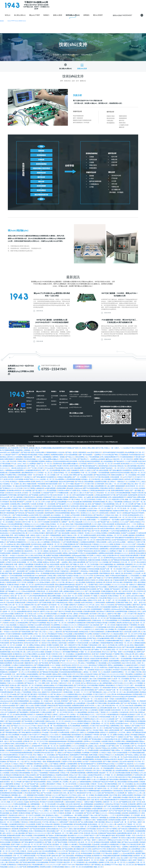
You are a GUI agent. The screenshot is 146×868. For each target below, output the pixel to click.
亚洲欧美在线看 (20, 603)
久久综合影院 (110, 605)
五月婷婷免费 (99, 484)
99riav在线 (66, 766)
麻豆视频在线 (51, 529)
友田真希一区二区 (6, 715)
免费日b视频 (91, 520)
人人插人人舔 (100, 706)
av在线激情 (101, 459)
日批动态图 (128, 632)
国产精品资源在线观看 (71, 632)
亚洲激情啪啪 (102, 679)
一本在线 (53, 667)
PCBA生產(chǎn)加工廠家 (62, 436)
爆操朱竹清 (46, 692)
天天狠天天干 (15, 768)
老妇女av (101, 699)
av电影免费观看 (50, 488)
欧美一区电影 (110, 699)
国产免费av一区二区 (98, 650)
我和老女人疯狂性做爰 (59, 643)
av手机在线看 (75, 515)
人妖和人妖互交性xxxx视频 (116, 542)
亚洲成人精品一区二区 (49, 486)
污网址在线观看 (101, 542)
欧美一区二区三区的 (108, 493)
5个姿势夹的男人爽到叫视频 (78, 506)
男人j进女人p (74, 782)
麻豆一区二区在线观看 (33, 493)
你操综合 (74, 533)
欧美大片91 (72, 674)
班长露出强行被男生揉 (36, 511)
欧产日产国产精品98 (116, 811)
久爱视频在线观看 (139, 643)
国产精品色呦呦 (68, 849)
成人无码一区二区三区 (8, 645)
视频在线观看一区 (30, 457)
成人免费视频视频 (137, 650)
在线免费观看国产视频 (71, 587)
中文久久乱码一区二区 (96, 558)
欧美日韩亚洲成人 (88, 603)
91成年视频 (14, 703)
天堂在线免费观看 (114, 616)
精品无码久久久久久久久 (21, 838)
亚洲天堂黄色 (74, 466)
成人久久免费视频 (44, 542)
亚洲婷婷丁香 (96, 681)
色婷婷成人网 (101, 582)
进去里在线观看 (60, 616)
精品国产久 (134, 560)
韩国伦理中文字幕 (118, 499)
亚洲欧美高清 (111, 849)
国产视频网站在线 (125, 802)
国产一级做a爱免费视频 (128, 730)
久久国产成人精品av (55, 694)
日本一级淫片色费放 (19, 674)
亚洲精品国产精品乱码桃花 (57, 723)
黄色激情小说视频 (30, 667)
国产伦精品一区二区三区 (36, 466)
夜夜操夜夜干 (42, 520)
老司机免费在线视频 (24, 569)
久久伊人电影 (97, 524)
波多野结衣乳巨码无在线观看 (120, 473)
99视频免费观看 (56, 535)
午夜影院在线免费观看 (108, 766)
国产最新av (26, 782)
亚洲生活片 (98, 452)
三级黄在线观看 (100, 603)
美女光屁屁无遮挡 (38, 589)
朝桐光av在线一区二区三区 (55, 721)
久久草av (97, 493)
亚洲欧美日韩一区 (21, 614)
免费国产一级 (66, 522)
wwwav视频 (10, 737)
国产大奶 (90, 493)
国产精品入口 (70, 457)
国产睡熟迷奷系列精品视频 (28, 455)
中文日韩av (104, 797)
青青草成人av (109, 540)
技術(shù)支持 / (87, 55)
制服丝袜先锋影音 (123, 625)
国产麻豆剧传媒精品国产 (35, 860)
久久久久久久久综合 (132, 488)
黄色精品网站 (89, 806)
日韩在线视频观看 (39, 835)
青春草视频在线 (105, 573)
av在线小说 (37, 851)
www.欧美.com (5, 452)
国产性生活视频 (101, 587)
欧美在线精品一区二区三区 (135, 549)
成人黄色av (111, 482)
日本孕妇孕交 (96, 479)
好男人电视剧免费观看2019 (109, 457)
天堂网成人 (16, 791)
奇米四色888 (140, 547)
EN (142, 15)
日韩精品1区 (94, 598)
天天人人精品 (141, 482)
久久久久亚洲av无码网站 (99, 533)
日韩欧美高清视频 (55, 800)
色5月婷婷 (93, 614)
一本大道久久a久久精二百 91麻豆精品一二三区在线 (17, 540)
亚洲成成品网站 (23, 623)
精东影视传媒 (103, 466)
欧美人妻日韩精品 (138, 638)
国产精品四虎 (30, 513)
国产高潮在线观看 (25, 632)
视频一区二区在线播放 (133, 499)
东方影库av (9, 849)
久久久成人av (32, 542)
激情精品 (40, 497)
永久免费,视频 (94, 643)
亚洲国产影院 (93, 585)
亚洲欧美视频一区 (95, 571)
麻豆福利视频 (132, 466)
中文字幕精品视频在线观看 (64, 685)
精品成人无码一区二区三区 (86, 540)
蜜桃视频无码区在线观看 (88, 589)
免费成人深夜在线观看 (70, 553)
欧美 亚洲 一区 (5, 549)
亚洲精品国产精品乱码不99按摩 (133, 513)
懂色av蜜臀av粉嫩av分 (51, 459)
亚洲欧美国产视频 (6, 573)
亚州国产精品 (92, 638)
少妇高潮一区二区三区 (47, 479)
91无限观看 (94, 753)
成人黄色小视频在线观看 (28, 484)
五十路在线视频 (101, 663)
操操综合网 (100, 540)
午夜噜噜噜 (133, 625)
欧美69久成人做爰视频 (10, 499)
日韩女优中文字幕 (70, 508)
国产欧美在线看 (122, 495)
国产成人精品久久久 (39, 491)
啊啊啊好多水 (105, 757)
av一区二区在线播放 (130, 475)
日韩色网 (36, 753)
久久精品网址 (114, 712)
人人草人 (40, 459)
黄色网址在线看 (46, 867)
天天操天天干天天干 (123, 685)
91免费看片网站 (11, 475)
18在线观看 (41, 484)
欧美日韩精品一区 (9, 486)
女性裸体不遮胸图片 (84, 723)
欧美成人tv (11, 766)
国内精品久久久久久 (122, 553)
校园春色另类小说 (31, 605)
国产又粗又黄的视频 (67, 659)
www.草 (96, 529)
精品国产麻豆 (65, 564)
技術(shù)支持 (108, 436)
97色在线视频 (59, 468)
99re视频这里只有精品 (55, 634)
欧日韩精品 (135, 773)
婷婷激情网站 (36, 486)
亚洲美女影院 (104, 513)
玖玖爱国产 (43, 723)
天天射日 (31, 797)
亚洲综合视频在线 (131, 721)
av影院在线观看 (60, 531)
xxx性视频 (102, 746)
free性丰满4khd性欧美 (107, 529)
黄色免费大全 (17, 538)
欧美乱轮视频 (62, 486)
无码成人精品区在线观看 (36, 600)
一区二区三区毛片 (119, 468)
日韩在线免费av (26, 661)
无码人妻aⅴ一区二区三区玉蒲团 (116, 484)
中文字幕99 (108, 578)
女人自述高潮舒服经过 (56, 638)
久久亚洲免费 (120, 793)
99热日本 (36, 611)
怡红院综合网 (14, 800)
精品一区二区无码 (121, 515)
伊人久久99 (138, 564)
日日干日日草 (101, 715)
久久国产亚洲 (23, 578)
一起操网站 (97, 455)
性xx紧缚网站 (60, 479)
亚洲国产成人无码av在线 (82, 650)
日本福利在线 (124, 712)
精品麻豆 (52, 620)
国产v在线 (73, 701)
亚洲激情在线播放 (70, 538)
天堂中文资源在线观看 (120, 753)
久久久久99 (61, 851)
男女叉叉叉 (106, 652)
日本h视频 (48, 860)
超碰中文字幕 (112, 614)
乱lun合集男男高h (129, 853)
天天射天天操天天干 (40, 506)
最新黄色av (73, 497)
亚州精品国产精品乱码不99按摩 (15, 858)
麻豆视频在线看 (121, 627)
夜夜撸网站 (136, 506)
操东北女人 (83, 616)
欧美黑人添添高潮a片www (119, 723)
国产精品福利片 (119, 461)
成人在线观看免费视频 (120, 771)
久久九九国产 (125, 522)
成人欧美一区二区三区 (25, 598)
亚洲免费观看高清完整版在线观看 (11, 793)
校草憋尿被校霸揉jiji (92, 517)
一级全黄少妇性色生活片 (18, 468)
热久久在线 (30, 706)
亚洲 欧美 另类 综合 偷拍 (114, 582)
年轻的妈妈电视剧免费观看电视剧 (60, 517)
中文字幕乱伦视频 (81, 558)
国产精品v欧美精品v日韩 (102, 475)
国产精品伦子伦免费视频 (38, 623)
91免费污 (78, 737)
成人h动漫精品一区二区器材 (10, 484)
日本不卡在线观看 (44, 522)
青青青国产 (21, 502)
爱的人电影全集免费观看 (77, 562)
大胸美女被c (4, 647)
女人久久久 (84, 665)
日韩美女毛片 (106, 634)
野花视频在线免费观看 (75, 741)
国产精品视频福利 (48, 594)
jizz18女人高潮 (9, 699)
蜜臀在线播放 (81, 730)
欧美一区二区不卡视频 (66, 484)
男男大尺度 (52, 777)
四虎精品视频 (61, 488)
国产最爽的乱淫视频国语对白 (17, 542)
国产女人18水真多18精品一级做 (14, 609)
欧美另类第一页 (108, 571)
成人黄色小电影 (68, 524)
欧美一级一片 (103, 600)
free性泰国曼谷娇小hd (137, 455)
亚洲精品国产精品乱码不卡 (122, 851)
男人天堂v (43, 632)
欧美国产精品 (29, 479)
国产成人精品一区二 (21, 728)
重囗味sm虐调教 (72, 616)
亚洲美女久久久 (86, 513)
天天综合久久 (58, 652)
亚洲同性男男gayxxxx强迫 (113, 558)
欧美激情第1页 (56, 522)
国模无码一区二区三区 (111, 802)
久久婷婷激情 (93, 710)
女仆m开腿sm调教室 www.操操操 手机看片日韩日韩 (41, 654)
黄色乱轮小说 (122, 466)
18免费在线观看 (93, 750)
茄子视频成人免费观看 (58, 764)
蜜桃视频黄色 (124, 779)
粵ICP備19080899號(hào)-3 (97, 442)
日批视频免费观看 (15, 473)
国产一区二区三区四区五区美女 (63, 712)
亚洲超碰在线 (85, 618)
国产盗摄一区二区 (128, 589)
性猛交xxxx (78, 488)
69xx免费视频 (130, 452)
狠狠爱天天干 (20, 477)
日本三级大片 (97, 771)
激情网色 (108, 697)
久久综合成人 (35, 768)
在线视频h (49, 652)
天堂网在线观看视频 (20, 804)
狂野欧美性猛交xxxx (82, 744)
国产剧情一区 (64, 661)
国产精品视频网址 (23, 712)
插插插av (45, 659)
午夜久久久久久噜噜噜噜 (15, 683)
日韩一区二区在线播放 (66, 654)
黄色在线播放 (51, 831)
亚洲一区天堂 (57, 717)
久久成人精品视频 (10, 625)
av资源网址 (45, 739)
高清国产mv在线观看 (128, 533)
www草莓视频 (128, 652)
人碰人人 (106, 692)
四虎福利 (143, 842)
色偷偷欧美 (75, 470)
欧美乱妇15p (27, 865)
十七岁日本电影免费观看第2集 (120, 531)
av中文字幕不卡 (129, 477)
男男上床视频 (38, 562)
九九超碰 (127, 665)
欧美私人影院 (66, 470)
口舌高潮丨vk (139, 573)
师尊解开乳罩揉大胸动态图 (61, 860)
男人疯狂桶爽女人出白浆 (85, 508)
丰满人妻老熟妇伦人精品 (50, 815)
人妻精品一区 (129, 641)
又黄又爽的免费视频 (110, 784)
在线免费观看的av (121, 699)
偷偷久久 (61, 753)
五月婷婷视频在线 (101, 616)
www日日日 (27, 517)
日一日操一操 (130, 656)
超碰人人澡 (35, 806)
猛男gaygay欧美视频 (79, 555)
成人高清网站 (113, 748)
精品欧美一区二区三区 (55, 544)
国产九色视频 (30, 571)
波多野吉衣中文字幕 (46, 495)
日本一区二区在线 (62, 475)
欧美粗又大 (29, 477)
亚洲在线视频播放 (24, 773)
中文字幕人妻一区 (117, 757)
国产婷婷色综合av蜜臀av (124, 605)
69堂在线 (108, 706)
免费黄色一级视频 (59, 457)
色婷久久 (110, 679)
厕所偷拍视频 (56, 627)
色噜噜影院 (16, 553)
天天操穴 (41, 468)
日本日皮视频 (111, 786)
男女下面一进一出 (54, 679)
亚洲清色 (65, 800)
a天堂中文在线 (118, 683)
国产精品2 (48, 715)
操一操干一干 (44, 791)
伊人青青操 (20, 520)
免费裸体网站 (104, 549)
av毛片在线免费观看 (71, 455)
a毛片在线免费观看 (18, 708)
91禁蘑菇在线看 (63, 493)
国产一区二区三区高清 (108, 625)
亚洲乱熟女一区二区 (47, 547)
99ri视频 (84, 645)
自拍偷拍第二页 (77, 547)
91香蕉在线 (114, 576)
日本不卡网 (15, 851)
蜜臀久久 (90, 779)
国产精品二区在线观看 (64, 629)
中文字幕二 (141, 517)
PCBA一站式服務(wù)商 (47, 436)
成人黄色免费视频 (88, 482)
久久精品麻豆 (108, 670)
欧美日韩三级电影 (100, 551)
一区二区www (71, 723)
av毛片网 (41, 697)
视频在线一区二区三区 (92, 667)
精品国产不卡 (79, 484)
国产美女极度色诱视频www (46, 775)
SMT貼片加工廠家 (75, 436)
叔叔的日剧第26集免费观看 (129, 555)
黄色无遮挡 (23, 499)
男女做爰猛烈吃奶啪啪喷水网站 (131, 806)
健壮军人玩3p (50, 600)
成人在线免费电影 (80, 703)
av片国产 (86, 762)
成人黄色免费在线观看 (21, 616)
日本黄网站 (112, 623)
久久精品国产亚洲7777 (10, 455)
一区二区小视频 (129, 672)
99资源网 (38, 777)
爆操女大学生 (75, 513)
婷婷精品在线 (5, 526)
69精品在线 (51, 706)
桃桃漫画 (132, 535)
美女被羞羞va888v (114, 703)
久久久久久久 (75, 827)
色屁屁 (80, 594)
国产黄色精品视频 (95, 739)
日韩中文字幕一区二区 (29, 522)
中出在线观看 (31, 824)
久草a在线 (91, 616)
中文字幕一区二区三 (116, 692)
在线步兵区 (81, 771)
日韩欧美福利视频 (67, 549)
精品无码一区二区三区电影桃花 (32, 685)
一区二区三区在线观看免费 (9, 719)
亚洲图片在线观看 (53, 645)
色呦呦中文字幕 (104, 862)
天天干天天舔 (22, 582)
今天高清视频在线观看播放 (59, 699)
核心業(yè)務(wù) (20, 15)
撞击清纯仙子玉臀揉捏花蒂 (45, 571)
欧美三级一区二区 (131, 809)
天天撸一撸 (120, 526)
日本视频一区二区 (44, 818)
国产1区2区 (96, 531)
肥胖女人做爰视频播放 (44, 457)
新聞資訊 (86, 15)
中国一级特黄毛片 (31, 520)
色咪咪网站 (32, 647)
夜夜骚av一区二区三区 (115, 535)
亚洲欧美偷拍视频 (61, 835)
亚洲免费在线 (39, 564)
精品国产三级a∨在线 (89, 679)
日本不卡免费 (72, 594)
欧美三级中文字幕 (82, 710)
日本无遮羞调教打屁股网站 (36, 461)
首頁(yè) (8, 15)
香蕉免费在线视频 (99, 502)
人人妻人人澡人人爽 (131, 526)
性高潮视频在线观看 (40, 679)
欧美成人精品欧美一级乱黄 (18, 647)
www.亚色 (90, 452)
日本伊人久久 (80, 591)
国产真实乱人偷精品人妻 (37, 616)
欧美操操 (9, 517)
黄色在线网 (140, 553)
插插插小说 (47, 551)
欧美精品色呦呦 (53, 661)
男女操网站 (129, 674)
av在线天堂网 (34, 515)
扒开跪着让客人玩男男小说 (117, 645)
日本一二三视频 (119, 656)
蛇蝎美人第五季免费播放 (40, 517)
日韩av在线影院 (54, 670)
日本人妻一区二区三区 (129, 562)
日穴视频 (118, 638)
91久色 (70, 502)
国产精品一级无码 (72, 452)
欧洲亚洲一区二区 (7, 587)
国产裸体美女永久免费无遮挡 (67, 647)
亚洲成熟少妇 (106, 560)
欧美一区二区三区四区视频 (89, 564)
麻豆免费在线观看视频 (100, 497)
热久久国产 (54, 611)
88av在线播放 (36, 730)
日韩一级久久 (103, 645)
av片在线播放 (133, 587)
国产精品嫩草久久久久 (64, 504)
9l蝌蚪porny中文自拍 (133, 609)
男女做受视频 (52, 491)
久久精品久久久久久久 (69, 625)
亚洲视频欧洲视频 (93, 732)
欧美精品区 (8, 775)
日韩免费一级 (138, 815)
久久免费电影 (32, 464)
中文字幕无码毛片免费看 (78, 779)
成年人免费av (140, 654)
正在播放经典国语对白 (26, 665)
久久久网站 (18, 710)
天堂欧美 (6, 623)
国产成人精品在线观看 (101, 470)
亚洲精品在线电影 (25, 589)
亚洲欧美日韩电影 (13, 585)
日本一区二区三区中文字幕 (127, 517)
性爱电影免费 (138, 694)
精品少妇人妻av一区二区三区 (57, 623)
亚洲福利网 (26, 504)
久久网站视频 (141, 786)
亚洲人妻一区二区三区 (18, 596)
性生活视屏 (97, 853)
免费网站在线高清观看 (74, 531)
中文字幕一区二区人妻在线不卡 (133, 840)
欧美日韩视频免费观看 (22, 701)
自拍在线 (68, 721)
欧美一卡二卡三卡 (83, 692)
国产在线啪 (136, 726)
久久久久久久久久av (90, 522)
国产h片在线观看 (138, 520)
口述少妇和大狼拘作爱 (126, 762)
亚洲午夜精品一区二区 (15, 618)
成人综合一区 (98, 768)
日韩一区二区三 (98, 728)
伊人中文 (29, 744)
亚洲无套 (86, 659)
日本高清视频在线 (10, 569)
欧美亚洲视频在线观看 (74, 719)
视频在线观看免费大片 (76, 840)
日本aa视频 (60, 804)
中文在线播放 (96, 741)
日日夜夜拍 (33, 690)
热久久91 (96, 513)
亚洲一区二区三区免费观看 (89, 827)
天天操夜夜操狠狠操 (126, 457)
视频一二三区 (122, 614)
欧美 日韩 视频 (89, 486)
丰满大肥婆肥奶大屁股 (108, 594)
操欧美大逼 (109, 580)
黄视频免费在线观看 (93, 757)
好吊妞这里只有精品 (91, 674)
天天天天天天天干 (71, 526)
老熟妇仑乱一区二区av (15, 567)
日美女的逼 (113, 466)
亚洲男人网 (136, 632)
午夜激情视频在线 (113, 715)
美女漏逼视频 (140, 558)
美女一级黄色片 (126, 726)
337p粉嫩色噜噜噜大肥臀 (64, 600)
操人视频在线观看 (111, 701)
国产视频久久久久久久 (100, 813)
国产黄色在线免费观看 (38, 782)
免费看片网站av (139, 459)
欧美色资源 (125, 464)
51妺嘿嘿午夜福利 (41, 526)
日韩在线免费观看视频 (62, 513)
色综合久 (10, 710)
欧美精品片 (14, 482)
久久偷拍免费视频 (81, 712)
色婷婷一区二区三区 (9, 611)
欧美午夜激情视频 (8, 513)
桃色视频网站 (76, 473)
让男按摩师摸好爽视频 (73, 479)
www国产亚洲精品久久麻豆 (20, 549)
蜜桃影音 (10, 638)
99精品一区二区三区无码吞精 (85, 499)
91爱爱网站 (87, 719)
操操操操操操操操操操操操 (58, 741)
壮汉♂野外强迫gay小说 (62, 827)
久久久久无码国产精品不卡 (32, 681)
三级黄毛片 (52, 567)
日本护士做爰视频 (69, 791)
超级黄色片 (28, 506)
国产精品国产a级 (104, 522)
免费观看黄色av (134, 829)
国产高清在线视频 (39, 609)
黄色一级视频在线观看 (100, 647)
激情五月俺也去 (18, 506)
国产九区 (124, 703)
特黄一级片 (118, 591)
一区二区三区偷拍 (35, 636)
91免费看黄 (69, 703)
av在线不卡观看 (5, 511)
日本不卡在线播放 (105, 506)
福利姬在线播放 (49, 685)
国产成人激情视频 (17, 497)
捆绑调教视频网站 (89, 759)
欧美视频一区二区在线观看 (46, 504)
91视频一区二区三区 (27, 585)
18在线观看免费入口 (39, 865)
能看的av (49, 461)
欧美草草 (65, 506)
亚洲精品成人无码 (130, 502)
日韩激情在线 (83, 560)
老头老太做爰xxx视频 (52, 697)
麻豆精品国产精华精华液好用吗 (30, 800)
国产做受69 (99, 788)
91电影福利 (124, 715)
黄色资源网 (130, 831)
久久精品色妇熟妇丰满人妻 (19, 533)
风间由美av (85, 571)
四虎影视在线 (91, 582)
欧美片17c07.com (69, 865)
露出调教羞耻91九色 (68, 520)
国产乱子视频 (123, 607)
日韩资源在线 (55, 542)
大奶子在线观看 (37, 750)
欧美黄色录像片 (92, 511)
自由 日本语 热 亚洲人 (76, 607)
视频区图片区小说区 (31, 663)
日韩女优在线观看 (108, 524)
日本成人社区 (69, 468)
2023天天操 (134, 712)
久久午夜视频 (138, 683)
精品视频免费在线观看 (12, 661)
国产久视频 (107, 762)
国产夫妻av (132, 788)
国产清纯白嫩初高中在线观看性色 (121, 470)
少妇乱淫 (7, 764)
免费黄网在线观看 (57, 455)
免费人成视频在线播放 (67, 591)
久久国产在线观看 (132, 461)
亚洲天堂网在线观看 (55, 506)
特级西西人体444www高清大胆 (114, 609)
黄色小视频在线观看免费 (69, 598)
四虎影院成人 (106, 681)
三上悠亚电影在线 (21, 466)
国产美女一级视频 (103, 589)
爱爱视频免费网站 (33, 867)
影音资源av (69, 573)
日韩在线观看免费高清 (10, 755)
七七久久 (29, 609)
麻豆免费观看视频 (86, 502)
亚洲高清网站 (133, 551)
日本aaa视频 (68, 634)
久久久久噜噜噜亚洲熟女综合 (72, 694)
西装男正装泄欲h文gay (125, 623)
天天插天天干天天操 (26, 755)
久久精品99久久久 (88, 629)
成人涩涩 (27, 730)
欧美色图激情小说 (32, 650)
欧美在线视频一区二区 (25, 562)
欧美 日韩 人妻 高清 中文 (68, 793)
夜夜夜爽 (11, 477)
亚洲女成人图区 (20, 670)
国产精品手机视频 (61, 842)
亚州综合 (52, 629)
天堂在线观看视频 (108, 504)
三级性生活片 (63, 683)
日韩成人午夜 (65, 773)
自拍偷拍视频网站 (92, 553)
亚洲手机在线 (66, 665)
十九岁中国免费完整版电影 (70, 542)
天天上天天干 (64, 829)
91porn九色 (61, 744)
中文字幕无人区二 (6, 515)
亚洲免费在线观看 (89, 611)
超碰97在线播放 (126, 520)
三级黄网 (110, 587)
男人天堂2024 (139, 591)
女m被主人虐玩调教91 (16, 594)
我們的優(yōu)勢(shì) (73, 15)
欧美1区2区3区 (128, 591)
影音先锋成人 (129, 573)
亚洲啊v (10, 697)
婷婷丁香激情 (138, 860)
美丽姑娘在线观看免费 (75, 486)
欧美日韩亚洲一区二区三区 (135, 486)
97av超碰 (13, 694)
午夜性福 (48, 795)
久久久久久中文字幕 (136, 464)
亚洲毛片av (49, 511)
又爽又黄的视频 (100, 822)
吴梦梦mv (136, 470)
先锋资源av (12, 748)
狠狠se (55, 674)
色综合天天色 (46, 643)
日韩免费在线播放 (114, 533)
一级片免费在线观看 (20, 797)
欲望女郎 (128, 479)
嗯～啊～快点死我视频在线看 (57, 726)
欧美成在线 (89, 529)
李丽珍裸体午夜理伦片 (108, 488)
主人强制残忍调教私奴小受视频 (39, 699)
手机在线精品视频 (85, 844)
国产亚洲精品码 (115, 562)
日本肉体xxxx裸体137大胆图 (67, 491)
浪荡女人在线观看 (75, 603)
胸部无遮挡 (50, 533)
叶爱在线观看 (5, 643)
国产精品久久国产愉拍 (86, 748)
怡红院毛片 (63, 838)
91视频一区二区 (123, 551)
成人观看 (25, 690)
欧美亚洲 (132, 553)
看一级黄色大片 (132, 585)
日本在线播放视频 (16, 576)
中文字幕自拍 (15, 526)
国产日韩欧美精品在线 (84, 544)
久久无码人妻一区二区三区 (104, 464)
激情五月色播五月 (135, 667)
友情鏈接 (36, 436)
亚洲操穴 (80, 667)
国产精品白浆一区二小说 (56, 526)
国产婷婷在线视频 (104, 847)
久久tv (36, 479)
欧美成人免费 (55, 562)
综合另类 (13, 461)
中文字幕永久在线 (75, 795)
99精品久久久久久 (113, 598)
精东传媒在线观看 (52, 484)
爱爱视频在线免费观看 (135, 529)
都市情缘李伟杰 (23, 495)
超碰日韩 (9, 571)
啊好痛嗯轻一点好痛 (81, 573)
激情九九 (83, 732)
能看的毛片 (120, 488)
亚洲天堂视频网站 (136, 540)
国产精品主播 (22, 531)
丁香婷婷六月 (104, 712)
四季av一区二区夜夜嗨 (133, 578)
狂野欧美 (26, 741)
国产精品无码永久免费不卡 (106, 526)
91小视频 (94, 596)
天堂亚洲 (18, 522)
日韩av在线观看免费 (28, 591)
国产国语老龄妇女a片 (121, 540)
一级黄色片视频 (88, 802)
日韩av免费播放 (122, 849)
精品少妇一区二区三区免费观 (78, 739)
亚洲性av (141, 712)
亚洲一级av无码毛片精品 (52, 549)
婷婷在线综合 (140, 766)
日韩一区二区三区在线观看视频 (82, 867)
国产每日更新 (60, 560)
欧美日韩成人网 (40, 555)
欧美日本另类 (9, 479)
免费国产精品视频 (52, 555)
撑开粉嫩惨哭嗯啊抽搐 (71, 652)
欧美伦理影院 (54, 591)
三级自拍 (98, 748)
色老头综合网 (134, 708)
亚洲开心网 (70, 567)
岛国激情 (24, 791)
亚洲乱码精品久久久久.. (38, 676)
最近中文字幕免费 (128, 558)
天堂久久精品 (35, 838)
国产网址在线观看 (46, 674)
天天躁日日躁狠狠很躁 (97, 632)
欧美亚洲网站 (42, 853)
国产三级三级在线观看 (62, 533)
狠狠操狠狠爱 (120, 486)
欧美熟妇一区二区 (12, 589)
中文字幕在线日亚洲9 (92, 607)
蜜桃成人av (62, 771)
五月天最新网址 (28, 567)
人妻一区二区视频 (88, 795)
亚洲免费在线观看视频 (78, 773)
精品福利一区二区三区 (54, 759)
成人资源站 (123, 788)
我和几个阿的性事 (62, 580)
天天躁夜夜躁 (80, 529)
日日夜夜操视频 (101, 627)
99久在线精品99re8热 (129, 827)
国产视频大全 (75, 564)
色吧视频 (30, 582)
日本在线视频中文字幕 (72, 618)
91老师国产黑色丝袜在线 (85, 551)
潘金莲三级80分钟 (6, 627)
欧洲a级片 (3, 598)
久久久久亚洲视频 (79, 746)
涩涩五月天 (76, 665)
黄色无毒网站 (43, 757)
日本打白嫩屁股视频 (51, 482)
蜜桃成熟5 (19, 459)
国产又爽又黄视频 (70, 638)
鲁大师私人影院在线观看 (17, 744)
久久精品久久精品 (100, 555)
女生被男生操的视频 (20, 715)
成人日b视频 (110, 629)
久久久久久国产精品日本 (60, 795)
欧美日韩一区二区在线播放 (77, 511)
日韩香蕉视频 (22, 475)
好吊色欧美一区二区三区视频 (46, 475)
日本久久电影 (46, 502)
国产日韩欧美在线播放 (21, 515)
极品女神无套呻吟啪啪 (67, 482)
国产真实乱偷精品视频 (71, 589)
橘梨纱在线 (142, 585)
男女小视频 (24, 511)
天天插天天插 (94, 726)
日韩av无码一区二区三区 (123, 768)
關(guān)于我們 (34, 15)
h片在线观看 (23, 703)
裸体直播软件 (111, 685)
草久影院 (141, 625)
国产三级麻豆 (21, 706)
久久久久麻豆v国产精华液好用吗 (103, 793)
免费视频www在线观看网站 (15, 470)
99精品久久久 (110, 755)
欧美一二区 (8, 791)
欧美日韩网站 (102, 535)
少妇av (65, 596)
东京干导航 (36, 538)
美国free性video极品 (60, 511)
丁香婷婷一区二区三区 (134, 824)
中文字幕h (73, 459)
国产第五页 (88, 813)
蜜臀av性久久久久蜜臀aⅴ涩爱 (71, 679)
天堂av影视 (102, 598)
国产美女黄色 (103, 815)
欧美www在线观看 (9, 706)
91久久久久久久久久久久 (69, 663)
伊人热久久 (126, 650)
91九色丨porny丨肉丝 (19, 464)
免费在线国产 (16, 452)
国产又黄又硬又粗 (80, 685)
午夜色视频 (21, 607)
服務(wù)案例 (58, 15)
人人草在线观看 (134, 576)
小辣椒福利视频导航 (105, 511)
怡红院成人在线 (60, 641)
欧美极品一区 (86, 479)
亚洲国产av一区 (82, 750)
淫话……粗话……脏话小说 (45, 531)
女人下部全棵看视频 (92, 457)
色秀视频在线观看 (29, 580)
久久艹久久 (72, 551)
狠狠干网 (82, 858)
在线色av (10, 544)
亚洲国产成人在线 (48, 730)
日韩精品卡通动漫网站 (65, 477)
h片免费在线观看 (39, 721)
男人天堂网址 (64, 782)
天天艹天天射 (32, 468)
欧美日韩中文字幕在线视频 (44, 540)
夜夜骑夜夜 (82, 452)
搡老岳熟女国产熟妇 (23, 656)
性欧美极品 (138, 795)
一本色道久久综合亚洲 (128, 547)
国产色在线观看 (27, 721)
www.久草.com (84, 598)
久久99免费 (61, 614)
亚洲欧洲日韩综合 (87, 515)
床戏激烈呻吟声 (37, 746)
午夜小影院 (136, 768)
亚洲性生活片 (75, 732)
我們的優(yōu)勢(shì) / (71, 55)
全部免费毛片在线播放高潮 (77, 623)
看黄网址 (99, 636)
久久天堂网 (4, 744)
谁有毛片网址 (35, 629)
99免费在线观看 (5, 553)
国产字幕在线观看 (129, 647)
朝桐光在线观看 (117, 475)
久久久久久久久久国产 (129, 544)
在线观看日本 (74, 858)
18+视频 (33, 809)
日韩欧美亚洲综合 (30, 497)
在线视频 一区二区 (22, 645)
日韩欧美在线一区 (42, 591)
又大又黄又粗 (5, 641)
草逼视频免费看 (109, 768)
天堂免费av (51, 853)
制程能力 (46, 15)
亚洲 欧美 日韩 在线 (91, 833)
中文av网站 (89, 634)
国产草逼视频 (34, 495)
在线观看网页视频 (121, 611)
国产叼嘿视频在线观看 (42, 665)
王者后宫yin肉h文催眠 (35, 499)
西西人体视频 (63, 674)
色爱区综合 (104, 667)
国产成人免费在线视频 (8, 520)
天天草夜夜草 (5, 502)
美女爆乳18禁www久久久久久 (126, 569)
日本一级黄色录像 (12, 578)
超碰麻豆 (20, 667)
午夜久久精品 (64, 459)
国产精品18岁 (26, 452)
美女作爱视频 (88, 694)
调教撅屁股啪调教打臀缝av (59, 499)
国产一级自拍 (35, 547)
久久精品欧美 (103, 596)
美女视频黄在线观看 (84, 647)
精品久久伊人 (96, 719)
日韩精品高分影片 (32, 603)
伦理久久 (55, 582)
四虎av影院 (37, 618)
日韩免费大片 (72, 643)
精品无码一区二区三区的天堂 (123, 459)
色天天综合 (23, 600)
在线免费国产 (104, 517)
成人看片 (46, 535)
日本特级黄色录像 (78, 504)
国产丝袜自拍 (123, 829)
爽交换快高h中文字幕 (84, 793)
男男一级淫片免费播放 (18, 535)
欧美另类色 (111, 627)
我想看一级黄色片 (133, 594)
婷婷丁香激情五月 (66, 811)
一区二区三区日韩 (13, 676)
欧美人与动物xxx (83, 491)
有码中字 (91, 464)
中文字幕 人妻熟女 (72, 614)
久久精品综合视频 (117, 634)
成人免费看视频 (119, 564)
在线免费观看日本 (101, 486)
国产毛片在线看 (46, 793)
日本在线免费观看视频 (123, 493)
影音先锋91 (135, 665)
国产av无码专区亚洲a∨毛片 (46, 580)
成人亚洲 (18, 717)
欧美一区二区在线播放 (122, 679)
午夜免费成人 (25, 768)
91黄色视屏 (4, 656)
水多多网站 (109, 656)
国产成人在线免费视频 (59, 502)
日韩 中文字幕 (139, 641)
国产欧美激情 (91, 587)
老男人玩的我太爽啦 (38, 452)
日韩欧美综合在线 (126, 800)
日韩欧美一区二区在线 (33, 659)
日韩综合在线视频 (115, 813)
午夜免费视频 (29, 564)
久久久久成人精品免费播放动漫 (41, 717)
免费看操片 (74, 766)
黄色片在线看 (9, 746)
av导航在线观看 (122, 766)
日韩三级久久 (102, 614)
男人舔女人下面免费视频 (114, 502)
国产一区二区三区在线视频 (117, 600)
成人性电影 (91, 838)
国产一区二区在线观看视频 (52, 470)
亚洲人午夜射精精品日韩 (37, 831)
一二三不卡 (112, 815)
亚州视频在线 (50, 560)
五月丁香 (50, 569)
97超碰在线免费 (119, 580)
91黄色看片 (138, 457)
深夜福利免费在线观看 (117, 549)
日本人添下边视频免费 (76, 580)
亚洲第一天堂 (131, 835)
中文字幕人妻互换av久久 (67, 582)
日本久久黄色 (29, 555)
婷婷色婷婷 (43, 576)
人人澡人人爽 (5, 461)
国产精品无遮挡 (129, 571)
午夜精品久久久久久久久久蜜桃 (34, 524)
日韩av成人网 (130, 654)
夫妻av (143, 499)
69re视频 (134, 735)
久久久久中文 (127, 638)
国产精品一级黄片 (117, 652)
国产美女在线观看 (16, 741)
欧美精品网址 (120, 755)
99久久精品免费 (51, 466)
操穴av (84, 683)
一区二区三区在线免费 (85, 701)
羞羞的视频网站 (114, 661)
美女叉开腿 (113, 795)
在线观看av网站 (15, 504)
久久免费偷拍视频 (65, 735)
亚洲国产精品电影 (106, 468)
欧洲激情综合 (18, 654)
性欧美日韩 (74, 822)
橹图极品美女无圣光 (115, 647)
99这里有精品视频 (54, 520)
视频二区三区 (12, 802)
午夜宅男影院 (42, 694)
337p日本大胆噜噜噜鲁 (18, 641)
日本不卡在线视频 (43, 809)
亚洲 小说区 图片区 (93, 800)
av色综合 (20, 802)
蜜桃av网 (132, 607)
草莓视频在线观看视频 (21, 627)
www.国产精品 (105, 726)
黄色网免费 (105, 531)
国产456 (78, 482)
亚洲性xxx (141, 524)
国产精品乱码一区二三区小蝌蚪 (35, 683)
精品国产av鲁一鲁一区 (108, 569)
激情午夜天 (137, 605)
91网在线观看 (84, 614)
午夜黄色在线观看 (96, 762)
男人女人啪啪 (5, 659)
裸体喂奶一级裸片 (132, 728)
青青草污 (45, 800)
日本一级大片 (119, 571)
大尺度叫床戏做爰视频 (134, 468)
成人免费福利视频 (106, 683)
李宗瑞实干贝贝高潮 (120, 670)
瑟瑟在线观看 (27, 710)
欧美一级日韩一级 (52, 607)
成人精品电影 (95, 625)
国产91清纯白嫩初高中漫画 (106, 835)
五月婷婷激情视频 (67, 824)
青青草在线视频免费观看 (63, 547)
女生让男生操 (112, 694)
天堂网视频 (86, 753)
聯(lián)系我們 (98, 15)
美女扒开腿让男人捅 (18, 652)
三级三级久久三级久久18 (78, 493)
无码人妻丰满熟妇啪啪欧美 (51, 636)
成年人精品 (34, 688)
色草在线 (35, 569)
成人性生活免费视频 (12, 735)
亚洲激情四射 (128, 582)
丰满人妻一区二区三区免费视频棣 (122, 717)
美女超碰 (76, 502)
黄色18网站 (73, 475)
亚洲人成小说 (61, 567)
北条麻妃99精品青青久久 (23, 746)
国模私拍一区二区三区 (40, 638)
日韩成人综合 (110, 515)
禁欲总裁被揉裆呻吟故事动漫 (65, 585)
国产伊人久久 (140, 538)
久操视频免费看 (72, 764)
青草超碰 (12, 656)
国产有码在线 (20, 513)
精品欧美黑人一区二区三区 (34, 551)
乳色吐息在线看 (83, 643)
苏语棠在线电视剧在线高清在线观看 (65, 461)
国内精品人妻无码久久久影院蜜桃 (11, 457)
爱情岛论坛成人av (93, 683)
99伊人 (79, 768)
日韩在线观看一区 (116, 477)
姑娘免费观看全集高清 (25, 611)
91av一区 (39, 573)
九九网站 (15, 665)
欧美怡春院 (47, 625)
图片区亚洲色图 (74, 699)
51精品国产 (94, 538)
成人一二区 (23, 795)
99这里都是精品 (53, 838)
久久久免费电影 (43, 719)
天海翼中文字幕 (67, 762)
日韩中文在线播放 (105, 585)
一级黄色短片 (121, 482)
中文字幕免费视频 (124, 620)
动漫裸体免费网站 (28, 634)
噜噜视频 (46, 573)
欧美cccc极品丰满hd (129, 838)
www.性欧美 (140, 571)
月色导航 (81, 461)
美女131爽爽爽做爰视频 (91, 468)
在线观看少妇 (32, 531)
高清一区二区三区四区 (75, 596)
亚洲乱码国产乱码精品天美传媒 (68, 576)
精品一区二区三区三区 (133, 511)
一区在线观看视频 (103, 473)
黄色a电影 (70, 488)
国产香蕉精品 (104, 827)
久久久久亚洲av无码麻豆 (37, 533)
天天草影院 (83, 464)
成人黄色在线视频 (121, 782)
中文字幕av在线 (107, 853)
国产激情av (50, 835)
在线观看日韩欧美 (118, 479)
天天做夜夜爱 (124, 455)
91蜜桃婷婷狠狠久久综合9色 (55, 452)
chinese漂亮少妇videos (10, 759)
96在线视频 (78, 659)
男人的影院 (104, 661)
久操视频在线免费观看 (87, 542)
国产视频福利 (97, 504)
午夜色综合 (24, 822)
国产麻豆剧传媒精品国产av (89, 466)
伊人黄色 (88, 849)
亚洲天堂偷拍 (99, 697)
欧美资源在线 (118, 791)
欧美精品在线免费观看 (92, 461)
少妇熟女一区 (97, 688)
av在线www (10, 493)
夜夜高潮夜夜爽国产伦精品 (120, 491)
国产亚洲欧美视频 (131, 580)
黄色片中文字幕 (87, 851)
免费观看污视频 (116, 842)
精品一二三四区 (139, 508)
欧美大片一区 (23, 815)
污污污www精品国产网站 (110, 455)
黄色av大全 (73, 775)
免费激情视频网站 (65, 555)
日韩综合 (79, 802)
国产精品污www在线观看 (130, 842)
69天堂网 (90, 555)
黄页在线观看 (121, 835)
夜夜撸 (9, 538)
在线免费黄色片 (132, 636)
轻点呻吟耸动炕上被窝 (39, 544)
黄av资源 (13, 502)
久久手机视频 (67, 676)
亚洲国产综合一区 (19, 508)
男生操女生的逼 (99, 656)
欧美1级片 (96, 654)
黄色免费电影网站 (29, 573)
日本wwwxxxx (116, 697)
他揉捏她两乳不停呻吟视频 (79, 755)
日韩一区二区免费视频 (34, 766)
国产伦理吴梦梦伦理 (27, 526)
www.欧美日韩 (22, 820)
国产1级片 (35, 632)
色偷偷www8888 (24, 482)
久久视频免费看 (8, 784)
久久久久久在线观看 (108, 719)
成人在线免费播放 (107, 461)
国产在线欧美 (27, 538)
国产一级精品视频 (115, 797)
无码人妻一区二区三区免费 (124, 504)
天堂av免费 (28, 638)
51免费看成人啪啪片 (128, 739)
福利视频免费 (18, 573)
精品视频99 (78, 468)
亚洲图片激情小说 (114, 567)
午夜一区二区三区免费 (89, 473)
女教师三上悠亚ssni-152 (61, 715)
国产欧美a (59, 587)
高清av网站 (141, 544)
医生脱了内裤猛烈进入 (62, 571)
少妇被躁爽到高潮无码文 (33, 470)
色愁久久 (39, 535)
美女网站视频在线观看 (64, 578)
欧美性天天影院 (90, 580)
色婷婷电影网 (133, 495)
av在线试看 (133, 771)
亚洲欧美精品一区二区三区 (86, 636)
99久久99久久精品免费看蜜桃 (29, 779)
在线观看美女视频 (101, 482)
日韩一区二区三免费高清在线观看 (85, 535)
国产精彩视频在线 (96, 692)
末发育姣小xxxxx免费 (35, 625)
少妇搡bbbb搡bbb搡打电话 (114, 632)
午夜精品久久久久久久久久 (73, 728)
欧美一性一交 (128, 508)
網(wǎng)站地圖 (98, 436)
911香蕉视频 (29, 764)
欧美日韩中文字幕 (125, 777)
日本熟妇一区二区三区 (45, 473)
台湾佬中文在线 (11, 562)
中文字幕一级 (54, 809)
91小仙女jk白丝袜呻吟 (50, 771)
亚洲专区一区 (43, 670)
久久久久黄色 (128, 683)
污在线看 (33, 504)
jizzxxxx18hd (4, 827)
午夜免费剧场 (12, 598)
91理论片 (82, 553)
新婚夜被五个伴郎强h (17, 659)
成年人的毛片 (7, 833)
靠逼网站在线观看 (62, 775)
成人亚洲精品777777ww (72, 688)
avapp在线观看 (94, 573)
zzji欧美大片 (70, 744)
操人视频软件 (93, 506)
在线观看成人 (139, 674)
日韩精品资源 (30, 708)
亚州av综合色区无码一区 (32, 643)
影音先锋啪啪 (89, 690)
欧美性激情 (42, 788)
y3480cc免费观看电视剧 (36, 703)
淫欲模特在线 (58, 464)
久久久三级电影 (56, 665)
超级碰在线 (40, 488)
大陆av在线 (50, 641)
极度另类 (142, 551)
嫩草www (109, 459)
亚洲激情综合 (12, 865)
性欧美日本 (133, 797)
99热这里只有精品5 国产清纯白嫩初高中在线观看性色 (116, 538)
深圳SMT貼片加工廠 (87, 436)
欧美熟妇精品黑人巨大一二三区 (126, 524)
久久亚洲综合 (115, 522)
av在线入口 (13, 623)
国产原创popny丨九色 (83, 797)
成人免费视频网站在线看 (83, 620)
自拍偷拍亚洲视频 (71, 560)
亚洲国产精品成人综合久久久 (118, 667)
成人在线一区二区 (45, 656)
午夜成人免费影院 (44, 455)
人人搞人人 (51, 632)
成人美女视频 (81, 582)
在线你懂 (87, 596)
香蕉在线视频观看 (34, 558)
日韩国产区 (15, 511)
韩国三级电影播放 (134, 670)
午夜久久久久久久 (78, 517)
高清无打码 (44, 629)
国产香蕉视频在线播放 (114, 618)
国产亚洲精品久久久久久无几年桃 (11, 488)
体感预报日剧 (19, 551)
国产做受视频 (58, 690)
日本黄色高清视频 (30, 459)
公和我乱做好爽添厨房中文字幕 (100, 491)
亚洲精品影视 (9, 564)
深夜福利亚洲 (134, 847)
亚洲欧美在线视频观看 (130, 618)
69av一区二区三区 (100, 508)
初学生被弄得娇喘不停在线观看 (114, 452)
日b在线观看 (40, 513)
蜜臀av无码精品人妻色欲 (38, 645)
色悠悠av (81, 661)
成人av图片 (125, 858)
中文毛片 (91, 477)
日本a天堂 (140, 835)
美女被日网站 (5, 768)
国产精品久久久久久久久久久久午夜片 (112, 674)
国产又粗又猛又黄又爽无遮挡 (122, 506)
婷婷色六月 (40, 482)
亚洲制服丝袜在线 (83, 538)
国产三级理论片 (100, 690)
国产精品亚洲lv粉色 (57, 558)
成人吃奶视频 (106, 479)
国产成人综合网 (54, 659)
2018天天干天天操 (54, 847)
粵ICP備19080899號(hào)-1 (68, 442)
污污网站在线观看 (46, 712)
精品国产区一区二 (82, 585)
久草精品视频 (81, 800)
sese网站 (43, 784)
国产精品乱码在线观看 (64, 706)
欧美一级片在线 (81, 520)
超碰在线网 (114, 517)
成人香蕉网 (87, 681)
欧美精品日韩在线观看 (57, 573)
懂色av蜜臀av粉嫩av (55, 596)
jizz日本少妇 (95, 797)
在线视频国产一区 (15, 672)
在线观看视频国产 (32, 508)
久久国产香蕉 (110, 746)
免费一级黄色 (31, 535)
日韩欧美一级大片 (116, 513)
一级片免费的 (64, 681)
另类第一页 (31, 475)
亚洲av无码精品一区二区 (62, 473)
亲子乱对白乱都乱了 (101, 567)
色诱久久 (83, 470)
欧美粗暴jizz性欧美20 (14, 491)
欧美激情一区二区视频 (60, 844)
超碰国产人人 (118, 853)
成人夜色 (88, 504)
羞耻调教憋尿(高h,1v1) (29, 473)
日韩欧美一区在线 (84, 533)
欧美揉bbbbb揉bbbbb (125, 694)
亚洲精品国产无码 (50, 497)
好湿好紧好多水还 (113, 555)
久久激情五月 (87, 820)
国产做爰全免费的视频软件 (77, 838)
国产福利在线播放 (113, 779)
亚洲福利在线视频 (61, 820)
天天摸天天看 (89, 484)
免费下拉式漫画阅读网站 (91, 488)
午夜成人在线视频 (63, 497)
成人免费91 (111, 486)
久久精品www (22, 625)
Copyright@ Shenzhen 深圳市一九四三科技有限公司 (44, 442)
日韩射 (5, 853)
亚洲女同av (109, 804)
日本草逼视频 (19, 479)
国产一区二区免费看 (80, 477)
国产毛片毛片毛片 (92, 562)
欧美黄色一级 (8, 782)
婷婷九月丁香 (91, 777)
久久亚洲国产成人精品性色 (9, 560)
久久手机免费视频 (78, 578)
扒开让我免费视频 (74, 726)
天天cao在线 (49, 468)
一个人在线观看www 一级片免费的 (108, 520)
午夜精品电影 (93, 645)
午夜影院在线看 (11, 582)
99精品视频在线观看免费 (83, 524)
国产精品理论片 (83, 459)
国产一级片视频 (136, 491)
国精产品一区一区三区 (45, 464)
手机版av (104, 748)
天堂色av (101, 755)
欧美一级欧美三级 (117, 573)
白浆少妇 (84, 717)
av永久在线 (86, 609)
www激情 (117, 464)
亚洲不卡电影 (15, 844)
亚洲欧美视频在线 (69, 544)
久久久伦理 (54, 735)
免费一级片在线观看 (85, 455)
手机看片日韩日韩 (63, 466)
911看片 (72, 499)
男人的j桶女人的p (92, 746)
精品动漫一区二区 (61, 594)
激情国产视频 (141, 853)
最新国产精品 (132, 497)
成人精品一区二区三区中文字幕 (107, 777)
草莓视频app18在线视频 (83, 856)
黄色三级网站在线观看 (126, 795)
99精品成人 (46, 735)
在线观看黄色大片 (89, 627)
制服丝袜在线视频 (94, 560)
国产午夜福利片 (43, 605)
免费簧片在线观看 (6, 788)
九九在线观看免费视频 (27, 560)
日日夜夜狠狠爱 (15, 690)
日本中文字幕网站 (30, 488)
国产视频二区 (139, 504)
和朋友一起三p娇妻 (85, 497)
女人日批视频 (131, 482)
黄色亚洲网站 (80, 457)
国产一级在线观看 (19, 571)
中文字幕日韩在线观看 (102, 477)
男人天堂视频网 (120, 629)
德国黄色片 (50, 616)
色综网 (33, 482)
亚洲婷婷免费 (59, 802)
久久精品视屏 (106, 672)
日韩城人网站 (22, 461)
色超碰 (27, 802)
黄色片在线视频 (77, 611)
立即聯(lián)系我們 (82, 367)
